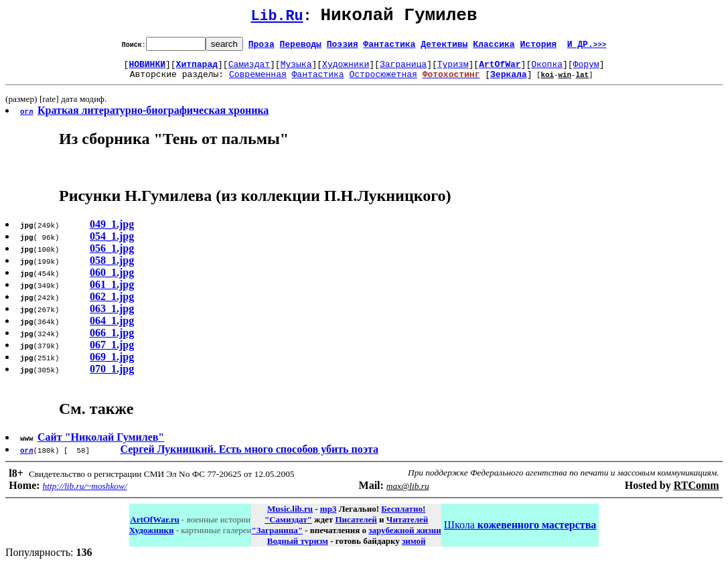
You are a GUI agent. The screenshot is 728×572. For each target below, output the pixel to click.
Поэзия (343, 48)
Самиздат (249, 70)
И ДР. (587, 48)
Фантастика (389, 48)
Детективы (444, 48)
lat (582, 82)
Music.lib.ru (290, 517)
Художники (346, 70)
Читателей (407, 527)
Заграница (403, 70)
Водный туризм (298, 549)
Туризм (453, 70)
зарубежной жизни (405, 538)
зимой (414, 549)
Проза (262, 48)
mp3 (329, 517)
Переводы (301, 48)
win (565, 82)
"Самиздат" (288, 527)
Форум (586, 70)
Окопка (547, 70)
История (538, 48)
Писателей (356, 527)
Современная (258, 82)
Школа (520, 533)
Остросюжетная (383, 82)
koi (547, 82)
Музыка (296, 70)
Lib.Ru (277, 18)
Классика (494, 48)
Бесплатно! (403, 517)
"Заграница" (277, 538)
